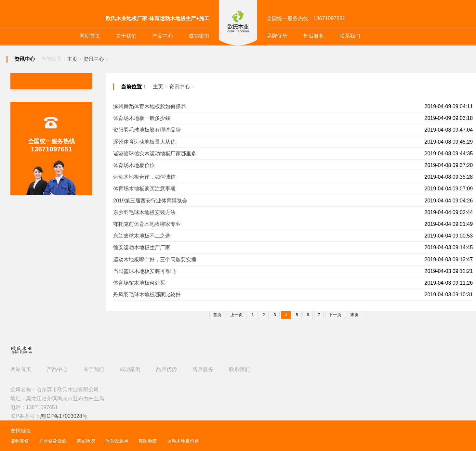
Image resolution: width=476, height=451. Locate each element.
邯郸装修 (20, 441)
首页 (217, 315)
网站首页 (90, 36)
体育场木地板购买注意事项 (144, 189)
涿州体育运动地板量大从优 (144, 142)
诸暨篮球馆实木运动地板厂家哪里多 (155, 154)
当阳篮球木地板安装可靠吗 (144, 271)
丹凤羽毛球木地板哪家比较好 (147, 295)
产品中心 (163, 36)
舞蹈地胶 (86, 441)
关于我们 (126, 36)
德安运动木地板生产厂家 (142, 247)
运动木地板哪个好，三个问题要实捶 (155, 259)
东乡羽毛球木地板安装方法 (144, 212)
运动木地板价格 (183, 441)
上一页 (237, 315)
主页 (72, 59)
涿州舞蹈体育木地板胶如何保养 (150, 106)
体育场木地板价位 (134, 165)
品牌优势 (277, 36)
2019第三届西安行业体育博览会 (150, 201)
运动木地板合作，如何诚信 (144, 177)
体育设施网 (117, 441)
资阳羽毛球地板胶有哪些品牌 (147, 130)
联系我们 (350, 36)
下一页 (335, 315)
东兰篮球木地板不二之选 (142, 236)
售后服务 (313, 36)
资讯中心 (94, 59)
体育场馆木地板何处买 (139, 283)
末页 (354, 315)
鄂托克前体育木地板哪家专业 (147, 224)
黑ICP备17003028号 (64, 416)
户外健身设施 (53, 441)
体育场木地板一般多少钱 (142, 118)
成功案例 (199, 36)
